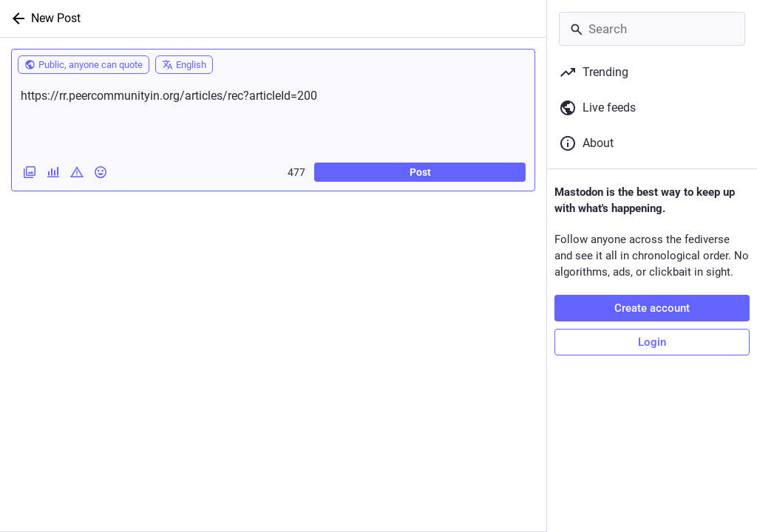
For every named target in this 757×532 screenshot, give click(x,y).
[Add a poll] (53, 172)
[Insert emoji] (101, 172)
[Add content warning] (77, 172)
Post (420, 172)
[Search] (652, 29)
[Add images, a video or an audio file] (30, 172)
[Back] (16, 18)
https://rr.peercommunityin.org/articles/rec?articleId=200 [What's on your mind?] (273, 117)
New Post (56, 18)
